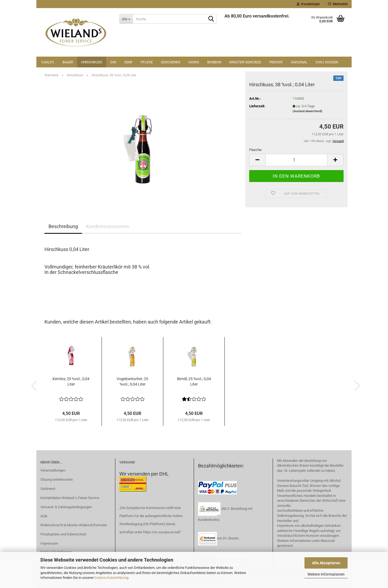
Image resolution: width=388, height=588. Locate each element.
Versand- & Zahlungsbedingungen (66, 507)
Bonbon (214, 62)
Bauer (68, 62)
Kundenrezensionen (107, 226)
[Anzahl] (296, 160)
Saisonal (299, 62)
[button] (257, 160)
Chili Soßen (327, 62)
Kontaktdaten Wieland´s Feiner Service (70, 498)
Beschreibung (63, 226)
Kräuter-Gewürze (245, 62)
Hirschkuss (92, 62)
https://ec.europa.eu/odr (161, 532)
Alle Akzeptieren (326, 563)
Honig (194, 62)
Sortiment (48, 489)
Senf (128, 62)
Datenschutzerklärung (111, 578)
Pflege (147, 62)
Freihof (276, 62)
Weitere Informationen (326, 574)
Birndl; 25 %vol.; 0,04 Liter (194, 381)
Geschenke (171, 62)
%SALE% (48, 62)
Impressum (49, 543)
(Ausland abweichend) (307, 111)
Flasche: (256, 150)
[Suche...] (126, 19)
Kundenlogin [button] (308, 4)
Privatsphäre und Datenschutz (63, 534)
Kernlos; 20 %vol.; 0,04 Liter (71, 381)
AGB (44, 516)
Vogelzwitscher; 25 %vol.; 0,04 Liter (132, 381)
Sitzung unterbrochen (57, 479)
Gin (113, 62)
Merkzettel (338, 4)
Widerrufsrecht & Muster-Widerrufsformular (74, 525)
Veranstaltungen (53, 470)
